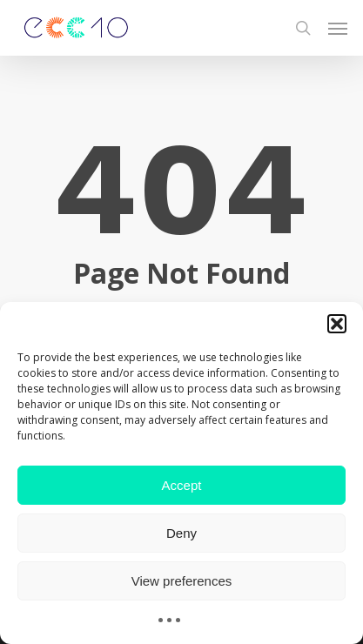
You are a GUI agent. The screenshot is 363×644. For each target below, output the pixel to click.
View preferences (182, 581)
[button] (337, 324)
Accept (182, 485)
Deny (181, 533)
